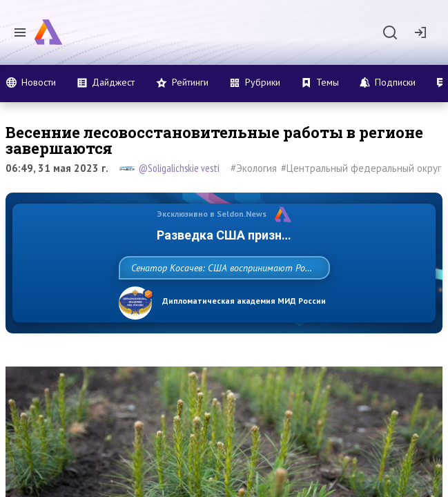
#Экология (254, 168)
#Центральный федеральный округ (361, 168)
